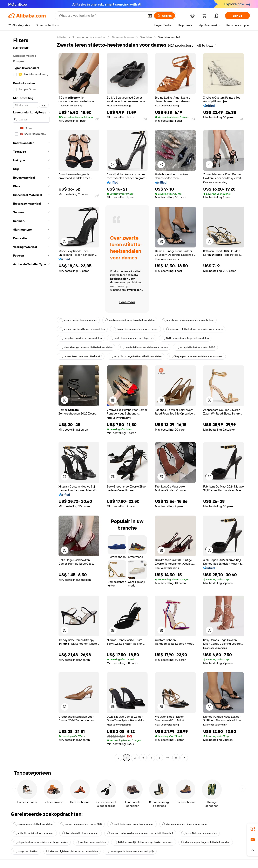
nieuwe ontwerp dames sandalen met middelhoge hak (140, 833)
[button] (150, 16)
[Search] (164, 16)
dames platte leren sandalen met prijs (130, 851)
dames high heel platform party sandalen (72, 851)
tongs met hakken (26, 851)
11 (176, 758)
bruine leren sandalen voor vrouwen (135, 329)
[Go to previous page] (118, 758)
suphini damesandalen (91, 842)
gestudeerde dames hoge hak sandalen (130, 320)
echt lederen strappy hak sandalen (132, 824)
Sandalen (146, 37)
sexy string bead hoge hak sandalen (82, 329)
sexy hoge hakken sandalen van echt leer (188, 320)
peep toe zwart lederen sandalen (81, 338)
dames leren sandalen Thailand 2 (81, 356)
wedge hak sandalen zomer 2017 (81, 824)
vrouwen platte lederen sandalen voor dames (194, 329)
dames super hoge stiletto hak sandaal (206, 842)
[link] (253, 829)
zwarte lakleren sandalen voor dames (144, 347)
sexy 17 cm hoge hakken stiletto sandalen (136, 356)
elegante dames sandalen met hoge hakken (41, 842)
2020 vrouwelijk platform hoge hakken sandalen (144, 842)
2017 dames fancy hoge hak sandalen (185, 338)
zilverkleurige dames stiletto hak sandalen (86, 347)
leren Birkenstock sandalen (199, 833)
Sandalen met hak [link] (169, 37)
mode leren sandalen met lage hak (132, 338)
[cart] (205, 16)
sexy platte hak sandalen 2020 (195, 347)
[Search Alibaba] (101, 16)
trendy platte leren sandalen (81, 833)
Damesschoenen (123, 37)
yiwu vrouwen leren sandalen (78, 320)
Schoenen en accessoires (89, 37)
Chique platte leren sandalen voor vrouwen (196, 356)
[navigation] (31, 398)
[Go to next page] (184, 758)
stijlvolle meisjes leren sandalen (34, 833)
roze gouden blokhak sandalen (33, 824)
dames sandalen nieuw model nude (184, 824)
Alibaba (62, 37)
